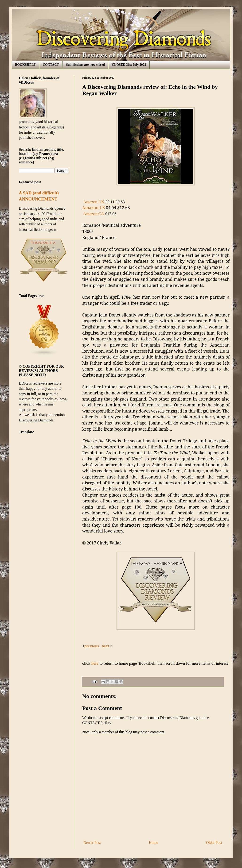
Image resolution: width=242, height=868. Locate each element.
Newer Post (92, 843)
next (105, 646)
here (94, 663)
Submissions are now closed (85, 65)
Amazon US (94, 208)
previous (92, 646)
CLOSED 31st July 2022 (129, 65)
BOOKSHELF (25, 65)
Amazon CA (94, 214)
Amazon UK (94, 202)
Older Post (214, 843)
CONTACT (51, 65)
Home (154, 843)
